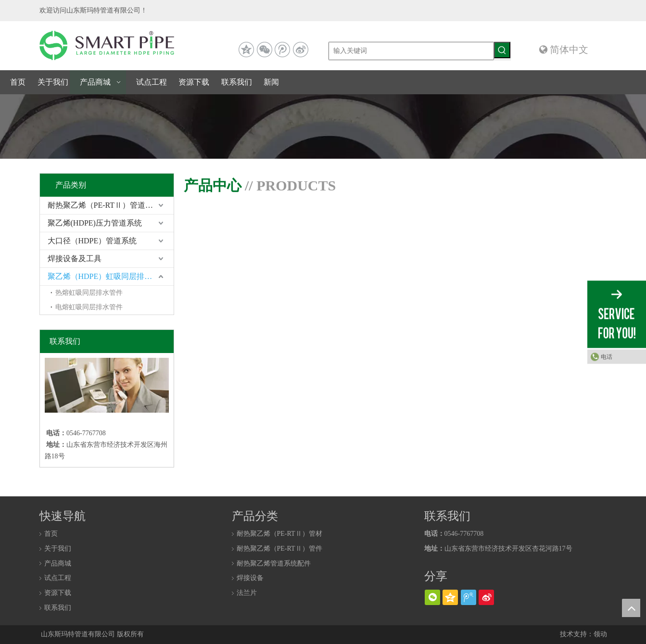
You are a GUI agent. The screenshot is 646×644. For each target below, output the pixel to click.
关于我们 (58, 549)
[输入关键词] (411, 51)
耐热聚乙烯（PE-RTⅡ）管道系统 (104, 205)
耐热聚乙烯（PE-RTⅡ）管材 (279, 534)
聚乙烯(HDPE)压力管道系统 (95, 223)
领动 (600, 634)
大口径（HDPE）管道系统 (92, 241)
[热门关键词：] (502, 50)
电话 (607, 356)
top (631, 608)
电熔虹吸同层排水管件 (89, 307)
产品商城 (58, 563)
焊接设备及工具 (75, 259)
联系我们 (58, 608)
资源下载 (58, 593)
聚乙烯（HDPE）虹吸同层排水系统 (108, 276)
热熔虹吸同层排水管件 (89, 293)
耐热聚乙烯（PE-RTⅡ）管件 (279, 549)
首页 (51, 534)
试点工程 (58, 578)
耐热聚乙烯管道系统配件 (274, 563)
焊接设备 (250, 578)
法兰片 (247, 593)
